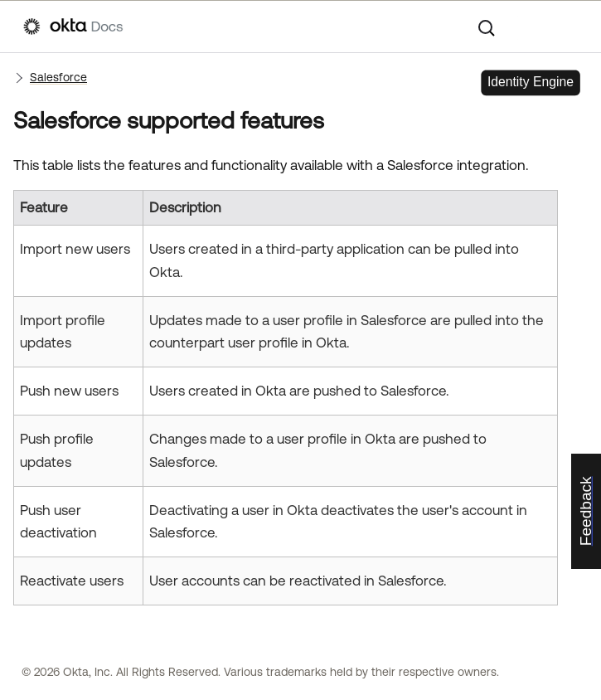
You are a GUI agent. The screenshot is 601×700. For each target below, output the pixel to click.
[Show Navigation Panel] (569, 27)
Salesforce (58, 77)
